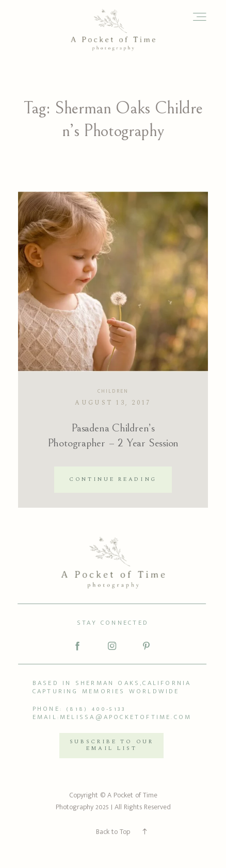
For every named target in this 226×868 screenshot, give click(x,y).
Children (113, 391)
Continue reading (113, 479)
